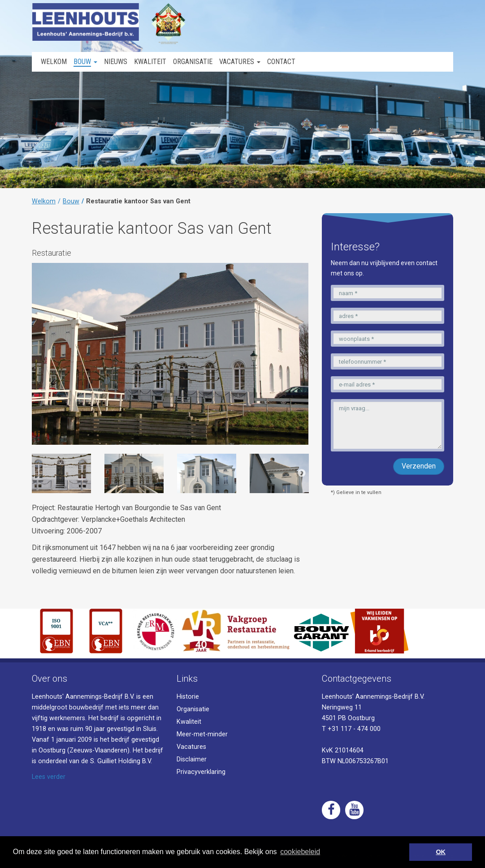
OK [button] (441, 852)
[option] (61, 473)
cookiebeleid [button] (300, 852)
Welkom (44, 201)
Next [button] (302, 473)
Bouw (71, 201)
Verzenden (419, 466)
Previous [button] (39, 473)
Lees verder (49, 777)
